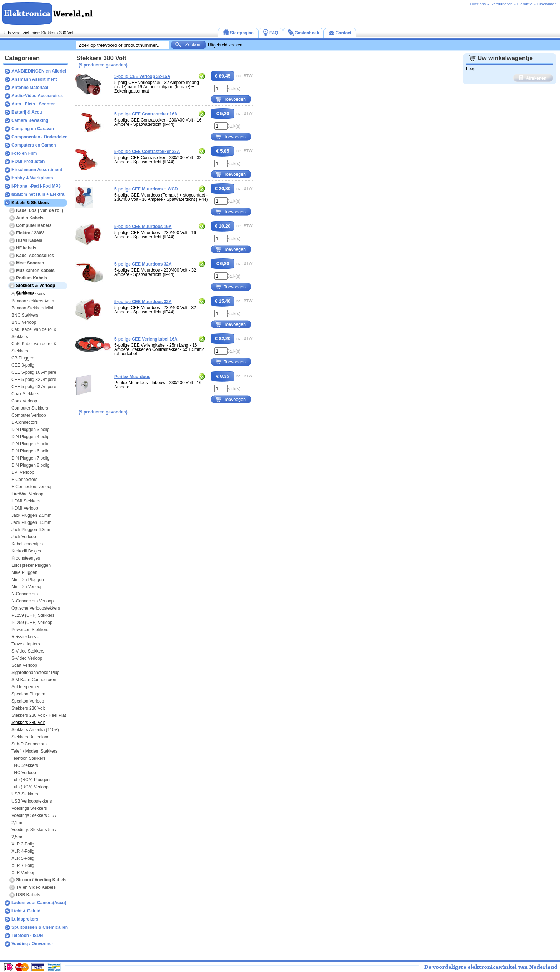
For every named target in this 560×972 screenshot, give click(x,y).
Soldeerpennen (26, 687)
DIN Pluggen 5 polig (31, 444)
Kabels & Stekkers (30, 203)
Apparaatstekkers (28, 294)
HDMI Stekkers (26, 501)
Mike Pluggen (24, 572)
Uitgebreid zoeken (225, 45)
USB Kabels (28, 895)
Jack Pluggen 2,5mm (31, 515)
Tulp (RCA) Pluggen (31, 780)
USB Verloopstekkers (32, 801)
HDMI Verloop (25, 508)
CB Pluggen (23, 358)
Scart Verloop (24, 665)
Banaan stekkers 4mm (33, 301)
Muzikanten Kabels (35, 271)
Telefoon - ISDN (27, 936)
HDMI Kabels (29, 240)
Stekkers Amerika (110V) (35, 730)
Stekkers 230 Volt (28, 708)
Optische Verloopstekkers (36, 608)
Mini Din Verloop (27, 587)
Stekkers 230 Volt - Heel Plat (39, 715)
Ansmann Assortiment (34, 79)
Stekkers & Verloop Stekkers (36, 287)
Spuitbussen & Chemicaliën (40, 927)
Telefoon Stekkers (28, 758)
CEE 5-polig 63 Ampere (34, 387)
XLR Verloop (23, 873)
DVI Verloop (23, 472)
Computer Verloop (29, 415)
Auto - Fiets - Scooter (33, 104)
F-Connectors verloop (32, 487)
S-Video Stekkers (28, 651)
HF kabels (26, 248)
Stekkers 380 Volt (58, 33)
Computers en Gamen (34, 145)
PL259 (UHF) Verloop (32, 623)
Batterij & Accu (27, 112)
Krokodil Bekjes (26, 551)
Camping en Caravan (33, 129)
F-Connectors (24, 480)
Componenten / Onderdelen (39, 137)
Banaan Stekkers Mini (32, 308)
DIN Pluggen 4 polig (31, 437)
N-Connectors (25, 594)
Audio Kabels (30, 218)
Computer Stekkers (30, 408)
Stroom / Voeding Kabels (41, 880)
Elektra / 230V (30, 233)
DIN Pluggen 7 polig (31, 458)
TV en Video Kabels (36, 887)
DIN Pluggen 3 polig (31, 430)
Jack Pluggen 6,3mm (31, 530)
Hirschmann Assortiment (37, 170)
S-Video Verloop (27, 658)
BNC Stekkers (25, 315)
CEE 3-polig (23, 365)
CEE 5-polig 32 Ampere (34, 380)
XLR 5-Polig (23, 858)
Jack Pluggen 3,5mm (31, 522)
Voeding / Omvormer (32, 944)
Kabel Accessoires (35, 256)
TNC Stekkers (25, 765)
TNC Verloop (24, 773)
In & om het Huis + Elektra (38, 194)
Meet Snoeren (30, 263)
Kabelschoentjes (27, 544)
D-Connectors (25, 422)
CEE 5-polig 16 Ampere (34, 372)
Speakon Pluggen (28, 694)
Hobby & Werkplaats (32, 178)
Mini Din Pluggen (28, 580)
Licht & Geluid (26, 911)
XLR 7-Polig (23, 866)
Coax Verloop (24, 401)
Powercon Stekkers (30, 630)
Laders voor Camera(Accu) (39, 903)
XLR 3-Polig (23, 844)
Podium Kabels (32, 278)
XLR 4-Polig (23, 851)
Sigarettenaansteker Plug (36, 673)
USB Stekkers (25, 794)
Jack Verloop (24, 537)
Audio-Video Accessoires (37, 96)
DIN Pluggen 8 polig (31, 465)
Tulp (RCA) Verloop (30, 787)
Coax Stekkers (25, 394)
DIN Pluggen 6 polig (31, 451)
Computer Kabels (34, 225)
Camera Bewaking (30, 120)
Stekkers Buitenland (31, 737)
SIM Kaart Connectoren (34, 680)
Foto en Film (24, 153)
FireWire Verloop (27, 494)
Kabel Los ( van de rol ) (40, 210)
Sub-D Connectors (29, 744)
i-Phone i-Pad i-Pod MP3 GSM (36, 187)
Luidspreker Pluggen (31, 565)
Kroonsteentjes (26, 558)
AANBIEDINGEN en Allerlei (39, 71)
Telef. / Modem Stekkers (34, 751)
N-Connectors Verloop (32, 601)
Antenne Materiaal (30, 88)
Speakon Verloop (28, 701)
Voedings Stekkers (29, 808)
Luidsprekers (25, 919)
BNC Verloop (24, 322)
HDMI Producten (28, 162)
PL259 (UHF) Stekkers (33, 615)
